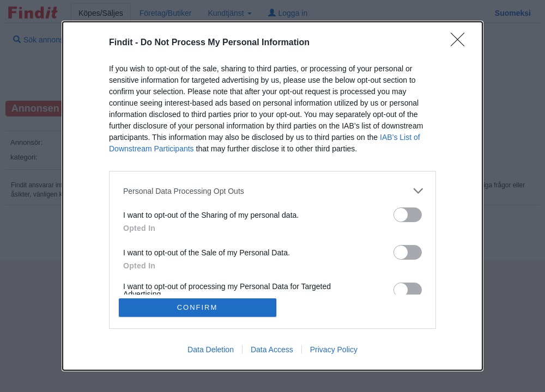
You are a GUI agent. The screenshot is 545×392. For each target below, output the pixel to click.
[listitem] (272, 191)
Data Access (272, 350)
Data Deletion (211, 350)
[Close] (461, 43)
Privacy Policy (334, 350)
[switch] (408, 215)
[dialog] (272, 196)
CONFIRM (198, 307)
